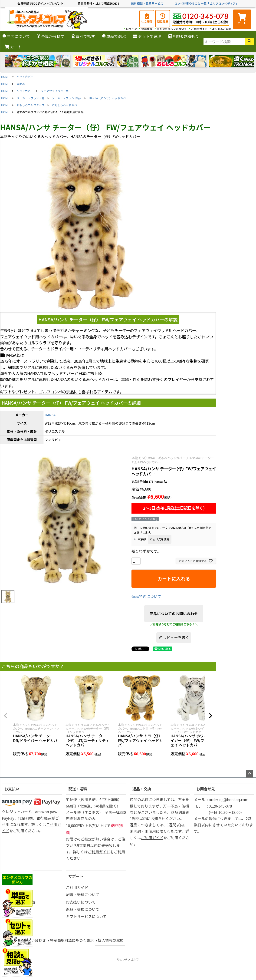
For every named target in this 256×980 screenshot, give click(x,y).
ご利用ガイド (199, 29)
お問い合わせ (35, 940)
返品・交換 (142, 789)
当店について (16, 36)
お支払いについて (81, 902)
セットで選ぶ (147, 36)
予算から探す (51, 36)
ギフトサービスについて (86, 916)
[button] (6, 716)
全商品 (21, 84)
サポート (76, 876)
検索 (249, 42)
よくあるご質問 (221, 29)
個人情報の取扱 (112, 940)
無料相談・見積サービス (147, 3)
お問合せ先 (206, 789)
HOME (5, 77)
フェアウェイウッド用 (55, 91)
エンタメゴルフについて (171, 29)
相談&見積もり (184, 36)
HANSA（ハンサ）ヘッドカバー (109, 98)
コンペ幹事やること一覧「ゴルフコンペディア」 (207, 3)
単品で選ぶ (114, 36)
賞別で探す (83, 36)
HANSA (50, 415)
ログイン (130, 29)
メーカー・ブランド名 (31, 98)
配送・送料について (83, 894)
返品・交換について (83, 909)
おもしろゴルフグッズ (31, 105)
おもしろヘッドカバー (66, 105)
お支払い (12, 789)
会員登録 (146, 29)
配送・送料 (78, 789)
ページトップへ (249, 774)
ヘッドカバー (25, 77)
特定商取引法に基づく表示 (73, 940)
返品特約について (146, 596)
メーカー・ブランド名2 (67, 98)
